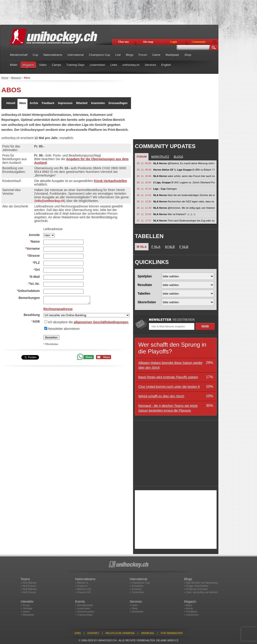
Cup (35, 55)
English (166, 65)
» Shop (134, 608)
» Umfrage (26, 608)
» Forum (25, 605)
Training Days (76, 65)
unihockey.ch (131, 65)
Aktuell (11, 103)
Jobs (78, 633)
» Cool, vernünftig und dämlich (201, 592)
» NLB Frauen (28, 592)
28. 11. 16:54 (144, 182)
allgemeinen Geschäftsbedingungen (101, 322)
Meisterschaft (19, 55)
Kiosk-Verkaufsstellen (111, 181)
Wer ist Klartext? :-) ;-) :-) (174, 214)
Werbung (148, 633)
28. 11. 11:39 (144, 208)
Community (199, 42)
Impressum (65, 103)
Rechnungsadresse (58, 309)
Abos (22, 103)
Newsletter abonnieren (64, 329)
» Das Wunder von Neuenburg (201, 583)
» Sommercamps (85, 612)
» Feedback (191, 612)
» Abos (188, 605)
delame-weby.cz (167, 640)
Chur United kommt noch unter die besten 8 (169, 387)
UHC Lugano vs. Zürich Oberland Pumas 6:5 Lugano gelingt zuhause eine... (184, 182)
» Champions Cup (140, 583)
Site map (148, 42)
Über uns (124, 42)
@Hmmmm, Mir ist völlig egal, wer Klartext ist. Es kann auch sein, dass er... (184, 208)
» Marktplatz (27, 615)
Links (114, 65)
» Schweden (137, 586)
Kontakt (93, 633)
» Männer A (82, 583)
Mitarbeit (82, 103)
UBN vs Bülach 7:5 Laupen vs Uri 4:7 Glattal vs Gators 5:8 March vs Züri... (184, 170)
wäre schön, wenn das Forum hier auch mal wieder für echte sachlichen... (184, 176)
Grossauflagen (118, 103)
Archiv (34, 103)
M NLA (142, 247)
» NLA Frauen (28, 586)
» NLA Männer (29, 583)
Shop (188, 55)
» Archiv (189, 608)
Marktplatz (172, 55)
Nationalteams (53, 55)
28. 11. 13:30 (144, 201)
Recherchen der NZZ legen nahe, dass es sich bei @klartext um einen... (184, 201)
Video (43, 65)
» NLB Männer (29, 589)
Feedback (48, 103)
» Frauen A (81, 586)
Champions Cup (100, 55)
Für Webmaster (172, 633)
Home (5, 78)
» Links (134, 605)
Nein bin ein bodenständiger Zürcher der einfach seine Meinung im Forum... (184, 195)
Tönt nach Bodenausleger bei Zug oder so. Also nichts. (184, 221)
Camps (56, 65)
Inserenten (98, 103)
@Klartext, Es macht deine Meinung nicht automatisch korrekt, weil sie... (184, 163)
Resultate (145, 285)
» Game (25, 612)
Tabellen (144, 293)
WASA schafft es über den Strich (161, 396)
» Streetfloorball (84, 605)
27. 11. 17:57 (144, 221)
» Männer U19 (83, 589)
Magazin (28, 65)
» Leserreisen (83, 608)
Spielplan (145, 276)
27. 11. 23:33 (144, 214)
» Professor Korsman (196, 589)
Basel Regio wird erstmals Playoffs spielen (168, 377)
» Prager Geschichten (196, 586)
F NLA (156, 247)
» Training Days (84, 615)
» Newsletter (137, 612)
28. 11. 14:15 (144, 195)
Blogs (130, 55)
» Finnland (135, 589)
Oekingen (165, 189)
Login (174, 42)
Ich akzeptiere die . (89, 322)
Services (151, 65)
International (76, 55)
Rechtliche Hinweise (120, 633)
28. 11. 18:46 (144, 176)
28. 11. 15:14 (144, 189)
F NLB (184, 247)
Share (89, 357)
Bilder (14, 65)
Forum (143, 55)
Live (118, 55)
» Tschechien (137, 592)
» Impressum (191, 615)
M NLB (170, 247)
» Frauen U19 (83, 592)
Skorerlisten (147, 302)
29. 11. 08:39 (144, 170)
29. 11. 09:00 (144, 163)
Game (156, 55)
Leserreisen (97, 65)
